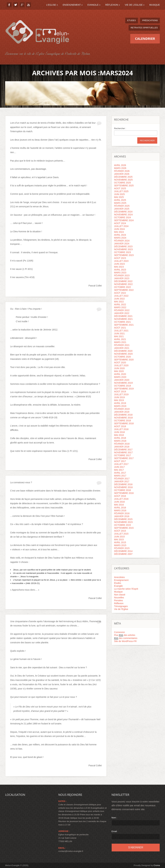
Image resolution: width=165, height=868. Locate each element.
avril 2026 (120, 165)
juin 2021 (119, 333)
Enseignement (73, 5)
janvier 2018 (122, 447)
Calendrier (145, 39)
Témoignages (121, 606)
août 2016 (120, 496)
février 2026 (122, 171)
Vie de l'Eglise (121, 609)
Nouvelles (119, 598)
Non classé (120, 595)
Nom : (114, 818)
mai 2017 (119, 470)
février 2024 (122, 241)
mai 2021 (119, 336)
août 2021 (120, 328)
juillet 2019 (121, 394)
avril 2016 (120, 508)
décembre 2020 (123, 351)
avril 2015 (120, 542)
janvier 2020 (122, 380)
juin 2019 (119, 397)
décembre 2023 (123, 246)
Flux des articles (125, 635)
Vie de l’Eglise (135, 5)
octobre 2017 (122, 455)
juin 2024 (119, 229)
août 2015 (120, 531)
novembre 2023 (123, 249)
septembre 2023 (124, 255)
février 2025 (122, 206)
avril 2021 (120, 339)
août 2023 (120, 258)
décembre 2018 (123, 415)
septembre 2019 (124, 389)
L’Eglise (52, 5)
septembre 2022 (124, 290)
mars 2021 (120, 342)
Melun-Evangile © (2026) (17, 865)
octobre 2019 (122, 386)
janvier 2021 (122, 348)
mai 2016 (119, 505)
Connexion (119, 632)
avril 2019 (120, 403)
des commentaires (126, 638)
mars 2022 (120, 307)
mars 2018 (120, 441)
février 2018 (122, 444)
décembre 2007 (123, 554)
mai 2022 (119, 302)
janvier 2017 (122, 481)
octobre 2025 (122, 183)
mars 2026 (120, 168)
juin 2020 (119, 368)
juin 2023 (119, 264)
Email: (114, 831)
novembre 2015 (123, 522)
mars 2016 (120, 510)
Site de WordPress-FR (125, 641)
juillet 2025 (121, 191)
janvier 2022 (122, 313)
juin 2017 (119, 467)
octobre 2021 (122, 322)
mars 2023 (120, 273)
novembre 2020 (123, 354)
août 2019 (120, 392)
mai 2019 (119, 400)
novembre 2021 (123, 319)
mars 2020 (120, 377)
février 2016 (122, 513)
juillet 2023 (121, 261)
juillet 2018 (121, 429)
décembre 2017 (123, 450)
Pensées (118, 600)
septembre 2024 (124, 220)
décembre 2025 (123, 177)
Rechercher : (120, 128)
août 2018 (120, 426)
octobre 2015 (122, 525)
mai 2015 (119, 539)
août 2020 (120, 363)
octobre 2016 (122, 490)
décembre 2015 (123, 519)
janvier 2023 (122, 278)
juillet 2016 (121, 499)
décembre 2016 (123, 484)
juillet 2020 (121, 365)
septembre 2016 (124, 493)
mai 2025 (119, 197)
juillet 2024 (121, 226)
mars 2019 (120, 406)
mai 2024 (119, 232)
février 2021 (122, 345)
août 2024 (120, 223)
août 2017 (120, 461)
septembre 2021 (124, 325)
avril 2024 (120, 235)
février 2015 (122, 548)
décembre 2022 (123, 281)
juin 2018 (119, 432)
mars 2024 (120, 238)
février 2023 (122, 275)
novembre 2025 (123, 180)
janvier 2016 (122, 516)
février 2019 (122, 409)
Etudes (132, 20)
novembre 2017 (123, 452)
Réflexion (113, 5)
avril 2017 (120, 473)
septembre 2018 (124, 423)
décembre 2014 (123, 551)
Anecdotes (119, 577)
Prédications (150, 20)
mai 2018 (119, 435)
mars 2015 (120, 545)
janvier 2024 (122, 244)
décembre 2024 (123, 212)
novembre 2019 (123, 383)
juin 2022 (119, 299)
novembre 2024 (123, 215)
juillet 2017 (121, 464)
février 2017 (122, 479)
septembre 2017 (124, 458)
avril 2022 (120, 304)
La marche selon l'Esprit (126, 589)
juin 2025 (119, 194)
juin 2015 (119, 537)
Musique (155, 5)
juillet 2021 (121, 331)
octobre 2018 (122, 421)
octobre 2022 (122, 287)
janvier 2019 (122, 412)
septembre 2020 (124, 360)
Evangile (94, 5)
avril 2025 (120, 200)
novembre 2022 (123, 284)
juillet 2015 (121, 534)
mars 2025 (120, 203)
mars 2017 (120, 476)
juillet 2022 (121, 296)
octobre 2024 (122, 217)
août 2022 (120, 293)
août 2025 (120, 188)
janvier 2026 (122, 174)
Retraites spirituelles (144, 28)
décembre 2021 (123, 316)
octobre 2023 (122, 252)
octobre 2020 (122, 357)
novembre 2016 (123, 487)
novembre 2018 (123, 418)
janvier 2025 (122, 209)
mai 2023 (119, 267)
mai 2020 (119, 371)
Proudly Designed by (147, 865)
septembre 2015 (124, 528)
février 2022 (122, 310)
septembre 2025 (124, 186)
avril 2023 (120, 270)
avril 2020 (120, 374)
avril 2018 (120, 438)
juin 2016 (119, 502)
